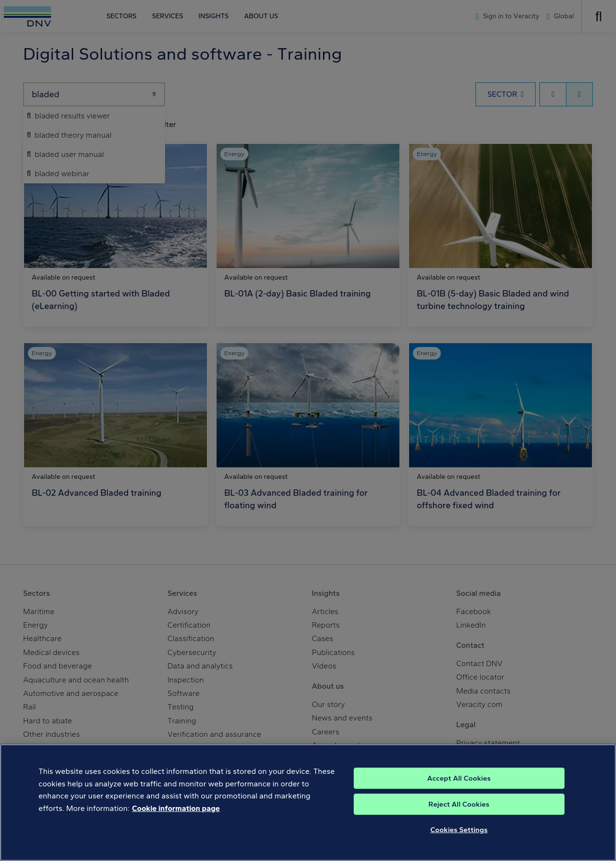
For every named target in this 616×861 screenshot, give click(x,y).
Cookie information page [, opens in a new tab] (176, 824)
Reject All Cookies (459, 820)
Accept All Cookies (459, 794)
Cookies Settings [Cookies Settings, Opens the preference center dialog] (459, 846)
